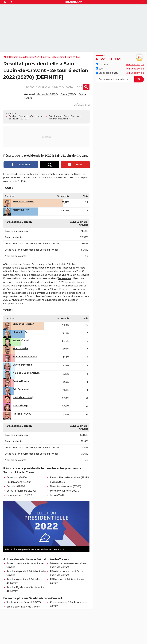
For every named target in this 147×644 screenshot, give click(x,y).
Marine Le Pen (21, 210)
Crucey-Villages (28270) (19, 495)
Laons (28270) (58, 482)
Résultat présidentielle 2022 (25, 57)
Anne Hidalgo (21, 406)
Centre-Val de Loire (53, 57)
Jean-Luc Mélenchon (25, 357)
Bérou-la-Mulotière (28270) (21, 491)
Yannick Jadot (21, 340)
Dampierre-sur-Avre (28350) (65, 486)
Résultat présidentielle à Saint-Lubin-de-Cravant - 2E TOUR (26, 117)
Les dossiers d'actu (107, 73)
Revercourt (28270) (17, 477)
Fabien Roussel (21, 381)
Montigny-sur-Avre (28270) (65, 491)
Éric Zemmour (21, 389)
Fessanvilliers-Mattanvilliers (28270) (70, 477)
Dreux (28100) (68, 94)
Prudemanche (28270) (19, 482)
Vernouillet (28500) (47, 94)
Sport (100, 69)
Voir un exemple (135, 65)
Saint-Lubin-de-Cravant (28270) (23, 602)
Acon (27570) (57, 495)
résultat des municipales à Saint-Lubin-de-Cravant (62, 275)
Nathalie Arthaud (23, 397)
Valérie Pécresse (22, 365)
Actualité (102, 65)
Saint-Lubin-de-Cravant (60, 116)
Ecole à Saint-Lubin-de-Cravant (23, 607)
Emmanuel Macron (23, 202)
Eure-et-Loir (74, 57)
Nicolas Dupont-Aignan (26, 373)
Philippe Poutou (22, 414)
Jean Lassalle (20, 348)
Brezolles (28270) (16, 486)
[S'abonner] (120, 79)
